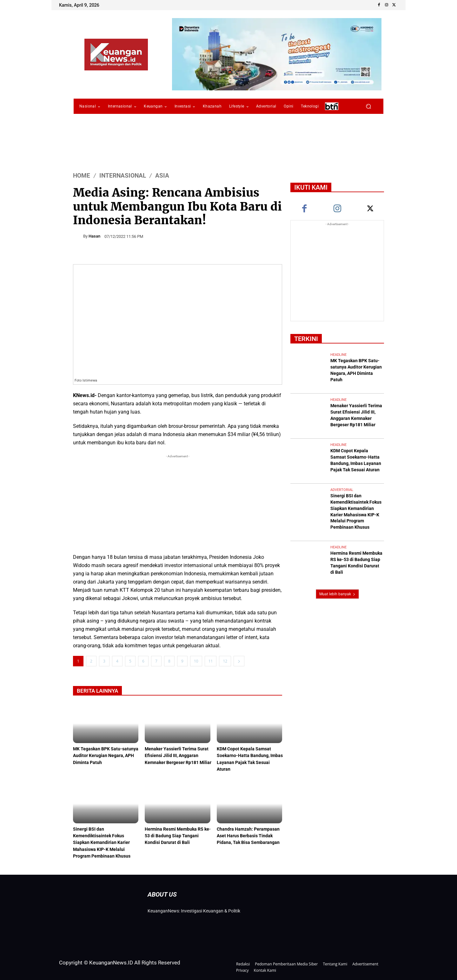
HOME (82, 176)
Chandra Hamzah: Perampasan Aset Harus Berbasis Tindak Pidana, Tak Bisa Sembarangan (250, 835)
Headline (338, 355)
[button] (368, 106)
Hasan (94, 236)
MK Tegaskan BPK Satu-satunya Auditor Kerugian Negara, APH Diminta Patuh (103, 756)
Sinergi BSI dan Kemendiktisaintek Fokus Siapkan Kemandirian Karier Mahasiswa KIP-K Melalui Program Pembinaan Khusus (104, 841)
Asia (162, 176)
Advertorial (342, 473)
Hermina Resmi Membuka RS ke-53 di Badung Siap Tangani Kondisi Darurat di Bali (177, 835)
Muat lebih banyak (337, 559)
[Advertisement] (178, 504)
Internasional (123, 176)
